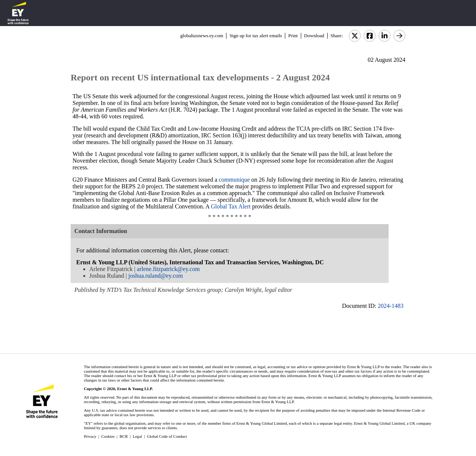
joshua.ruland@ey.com (156, 276)
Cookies (108, 436)
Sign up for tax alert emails (256, 36)
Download (314, 36)
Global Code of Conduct (167, 436)
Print (293, 36)
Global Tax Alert (231, 206)
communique (234, 180)
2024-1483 (391, 306)
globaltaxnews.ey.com (202, 36)
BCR (124, 436)
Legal (137, 436)
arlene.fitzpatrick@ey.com (168, 269)
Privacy (90, 436)
